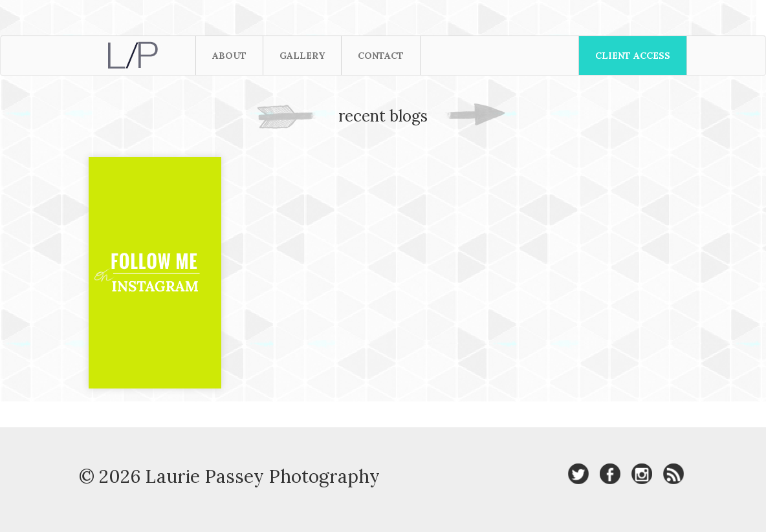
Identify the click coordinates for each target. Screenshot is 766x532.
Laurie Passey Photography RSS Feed (673, 474)
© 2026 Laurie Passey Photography (229, 476)
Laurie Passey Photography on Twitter (578, 474)
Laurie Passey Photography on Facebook (610, 474)
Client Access (633, 56)
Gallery (302, 56)
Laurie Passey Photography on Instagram (642, 474)
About (229, 56)
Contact (381, 56)
